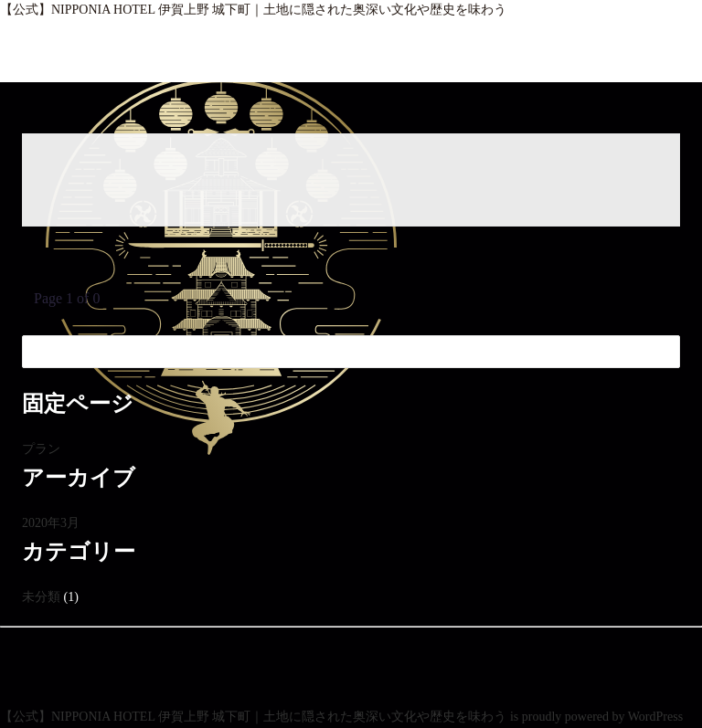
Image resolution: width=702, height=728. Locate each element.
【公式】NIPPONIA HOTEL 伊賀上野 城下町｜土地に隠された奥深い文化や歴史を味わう (253, 10)
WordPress (655, 717)
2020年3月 (51, 523)
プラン (41, 449)
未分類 (41, 597)
